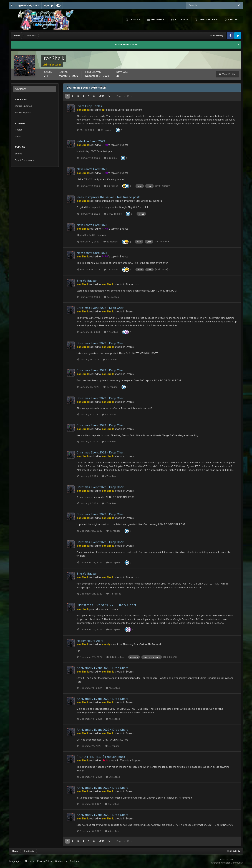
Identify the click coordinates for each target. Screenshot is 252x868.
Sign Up (48, 5)
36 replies (113, 777)
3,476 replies (115, 657)
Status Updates (23, 106)
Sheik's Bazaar (87, 281)
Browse (157, 20)
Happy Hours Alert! (90, 641)
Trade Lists (132, 284)
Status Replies (23, 112)
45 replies (113, 688)
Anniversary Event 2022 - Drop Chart (102, 668)
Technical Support (131, 760)
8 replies (110, 158)
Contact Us (61, 861)
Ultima (134, 20)
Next (102, 96)
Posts (18, 136)
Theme (29, 861)
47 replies (111, 332)
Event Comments (24, 160)
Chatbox (234, 20)
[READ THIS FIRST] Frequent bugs (101, 757)
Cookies (74, 861)
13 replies (105, 130)
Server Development (130, 110)
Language (15, 861)
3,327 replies (113, 214)
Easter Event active (126, 44)
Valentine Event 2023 (91, 141)
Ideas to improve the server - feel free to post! (108, 197)
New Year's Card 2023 (92, 169)
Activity (180, 20)
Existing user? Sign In (25, 5)
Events (19, 154)
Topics (19, 130)
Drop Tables (207, 20)
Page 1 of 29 (124, 96)
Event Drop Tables (89, 106)
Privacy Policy (45, 861)
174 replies (111, 297)
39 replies (111, 186)
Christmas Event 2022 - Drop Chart (100, 308)
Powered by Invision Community (226, 863)
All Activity (21, 89)
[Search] (199, 5)
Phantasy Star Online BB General (143, 201)
